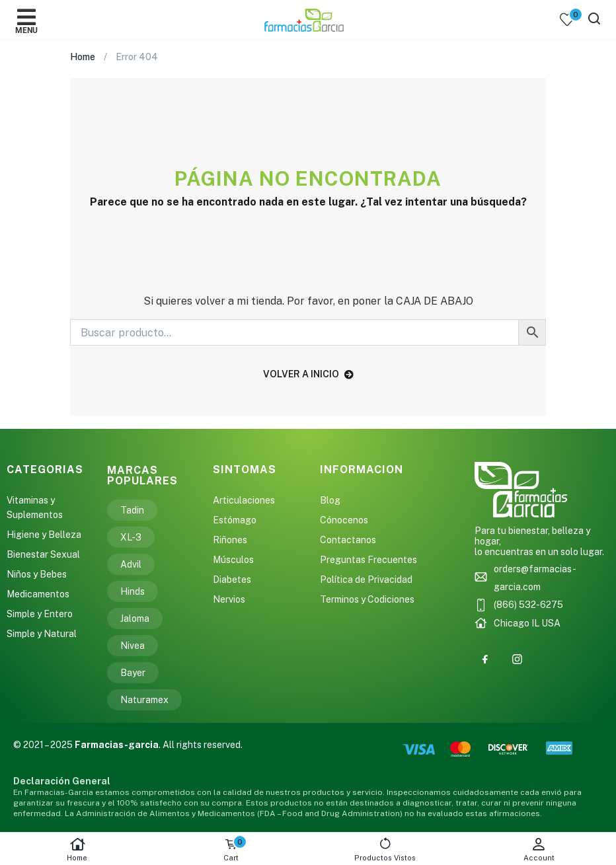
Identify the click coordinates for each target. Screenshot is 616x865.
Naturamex (144, 700)
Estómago (235, 520)
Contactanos (348, 540)
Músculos (233, 560)
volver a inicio (308, 374)
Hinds (133, 591)
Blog (330, 500)
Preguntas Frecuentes (368, 560)
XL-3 (131, 537)
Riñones (230, 540)
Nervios (229, 599)
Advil (131, 564)
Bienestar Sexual (43, 554)
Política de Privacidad (366, 580)
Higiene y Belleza (44, 535)
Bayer (133, 673)
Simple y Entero (40, 614)
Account (539, 849)
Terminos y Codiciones (367, 599)
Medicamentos (38, 594)
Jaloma (135, 619)
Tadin (132, 510)
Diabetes (232, 580)
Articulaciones (244, 500)
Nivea (133, 646)
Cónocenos (344, 520)
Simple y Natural (42, 634)
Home (77, 849)
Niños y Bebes (37, 574)
